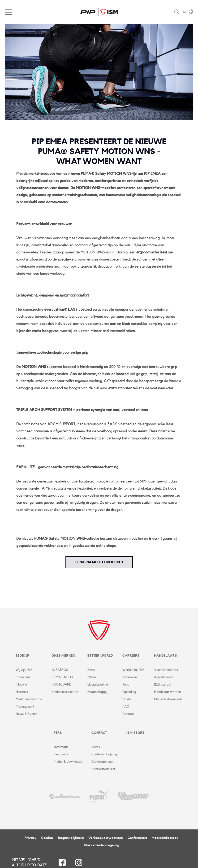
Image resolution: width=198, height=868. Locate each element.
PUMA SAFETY (62, 678)
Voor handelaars (166, 670)
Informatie (61, 748)
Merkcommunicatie (29, 700)
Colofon (47, 838)
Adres (96, 748)
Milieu (92, 678)
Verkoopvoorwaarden (106, 838)
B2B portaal (163, 685)
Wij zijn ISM (24, 670)
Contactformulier (103, 770)
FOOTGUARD (61, 685)
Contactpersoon (103, 762)
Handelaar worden (167, 692)
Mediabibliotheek (165, 838)
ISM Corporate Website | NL (99, 12)
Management (25, 707)
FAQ (126, 707)
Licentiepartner (98, 685)
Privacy (30, 838)
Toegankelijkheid (71, 838)
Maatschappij (97, 692)
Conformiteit (137, 838)
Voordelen (130, 678)
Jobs (126, 685)
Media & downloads (168, 700)
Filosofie (21, 685)
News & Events (26, 714)
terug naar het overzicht (99, 562)
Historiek (22, 692)
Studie (127, 700)
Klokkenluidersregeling (101, 846)
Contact (128, 714)
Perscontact (62, 755)
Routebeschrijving (104, 755)
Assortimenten (164, 678)
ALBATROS (60, 670)
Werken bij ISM (133, 670)
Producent (23, 678)
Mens (91, 670)
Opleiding (129, 692)
